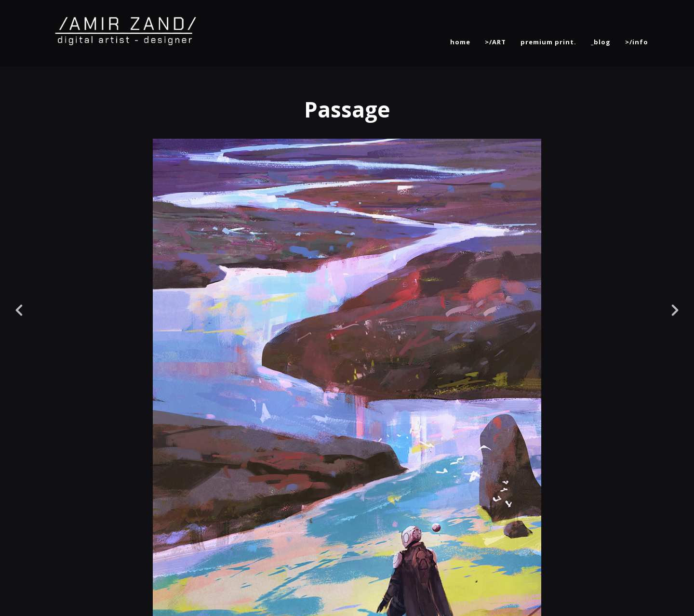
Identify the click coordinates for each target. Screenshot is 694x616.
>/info (637, 42)
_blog (601, 42)
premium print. (548, 42)
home (460, 42)
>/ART (495, 42)
